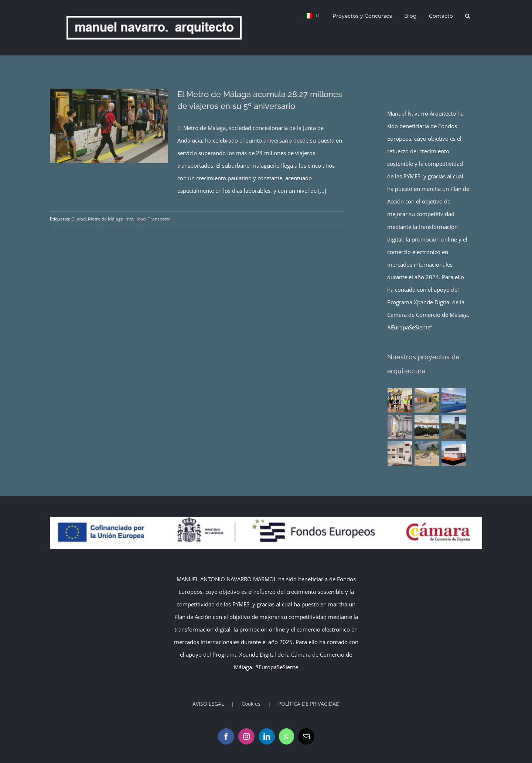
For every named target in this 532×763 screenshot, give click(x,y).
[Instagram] (246, 736)
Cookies (251, 704)
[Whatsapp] (287, 736)
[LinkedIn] (267, 736)
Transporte (159, 219)
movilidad (136, 219)
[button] (468, 16)
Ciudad (79, 219)
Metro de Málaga (106, 219)
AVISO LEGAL (208, 704)
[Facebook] (226, 736)
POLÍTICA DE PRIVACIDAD (309, 704)
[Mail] (306, 736)
